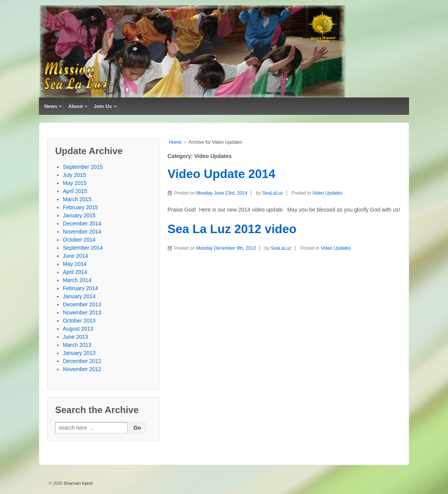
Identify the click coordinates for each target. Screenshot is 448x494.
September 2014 (83, 248)
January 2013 (79, 353)
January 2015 (79, 215)
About (76, 106)
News (51, 106)
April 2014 (75, 272)
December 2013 (82, 304)
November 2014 (82, 232)
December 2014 (82, 223)
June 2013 (75, 337)
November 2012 (82, 369)
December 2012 (82, 361)
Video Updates (328, 193)
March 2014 (77, 280)
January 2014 (79, 296)
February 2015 (80, 207)
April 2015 (75, 191)
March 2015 (77, 199)
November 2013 (82, 313)
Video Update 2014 (222, 174)
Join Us (103, 106)
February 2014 (80, 288)
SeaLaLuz (273, 193)
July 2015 (74, 175)
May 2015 (75, 183)
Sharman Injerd (77, 483)
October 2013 (79, 321)
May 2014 (75, 264)
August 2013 (78, 329)
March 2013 (77, 345)
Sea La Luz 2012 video (232, 229)
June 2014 (75, 256)
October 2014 (79, 240)
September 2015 (83, 167)
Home (175, 142)
